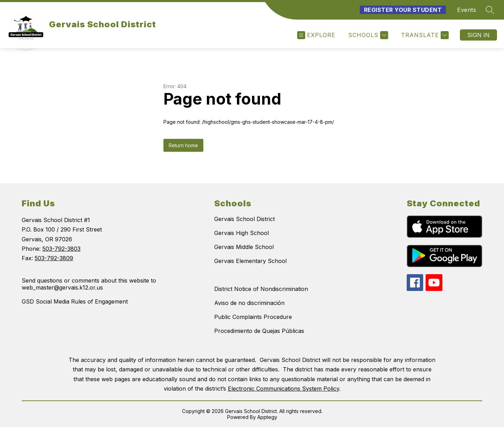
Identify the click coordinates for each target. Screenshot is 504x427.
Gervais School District (244, 219)
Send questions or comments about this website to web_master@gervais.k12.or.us (89, 284)
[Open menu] (316, 35)
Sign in (478, 35)
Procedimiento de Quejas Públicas (259, 331)
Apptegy (267, 417)
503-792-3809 (54, 258)
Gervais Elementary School (250, 261)
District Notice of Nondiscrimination (261, 289)
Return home (183, 145)
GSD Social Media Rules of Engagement (75, 301)
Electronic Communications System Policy (283, 389)
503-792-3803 (61, 249)
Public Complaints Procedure (253, 317)
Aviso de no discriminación (249, 303)
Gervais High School (241, 233)
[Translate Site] (424, 35)
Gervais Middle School (244, 247)
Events (467, 10)
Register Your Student (403, 10)
